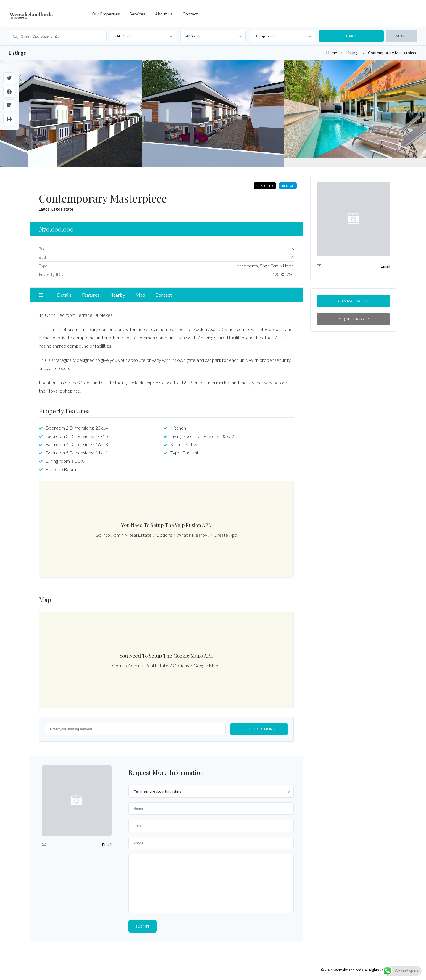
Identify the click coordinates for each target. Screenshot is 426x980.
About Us (164, 14)
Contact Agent (353, 301)
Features (91, 295)
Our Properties (106, 14)
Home (332, 53)
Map (140, 295)
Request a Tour (353, 319)
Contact (190, 14)
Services (137, 14)
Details (64, 295)
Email (107, 845)
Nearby (117, 295)
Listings (352, 53)
